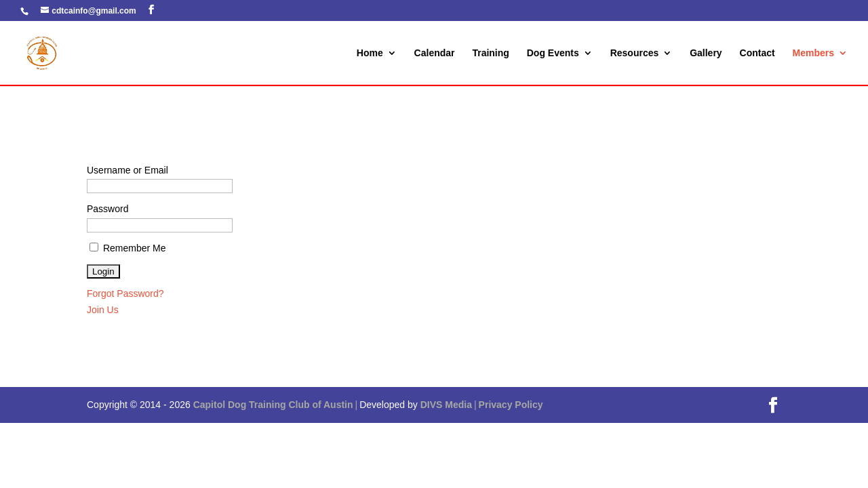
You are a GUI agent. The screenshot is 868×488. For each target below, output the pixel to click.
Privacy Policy (511, 405)
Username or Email (127, 170)
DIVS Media (446, 405)
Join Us (103, 310)
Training (490, 53)
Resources (635, 53)
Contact (757, 53)
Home (370, 53)
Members (813, 53)
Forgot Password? (125, 293)
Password (107, 209)
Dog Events (553, 53)
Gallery (706, 53)
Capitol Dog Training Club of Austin (273, 405)
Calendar (435, 53)
